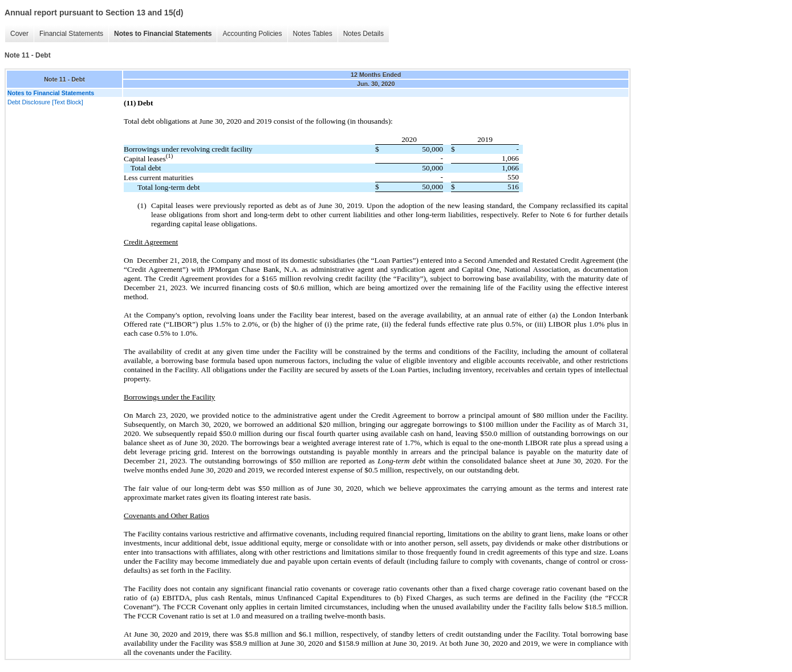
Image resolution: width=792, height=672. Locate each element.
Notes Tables (313, 34)
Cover (19, 34)
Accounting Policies (252, 34)
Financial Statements (71, 34)
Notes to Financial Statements (163, 34)
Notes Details (363, 34)
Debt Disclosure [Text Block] (45, 102)
